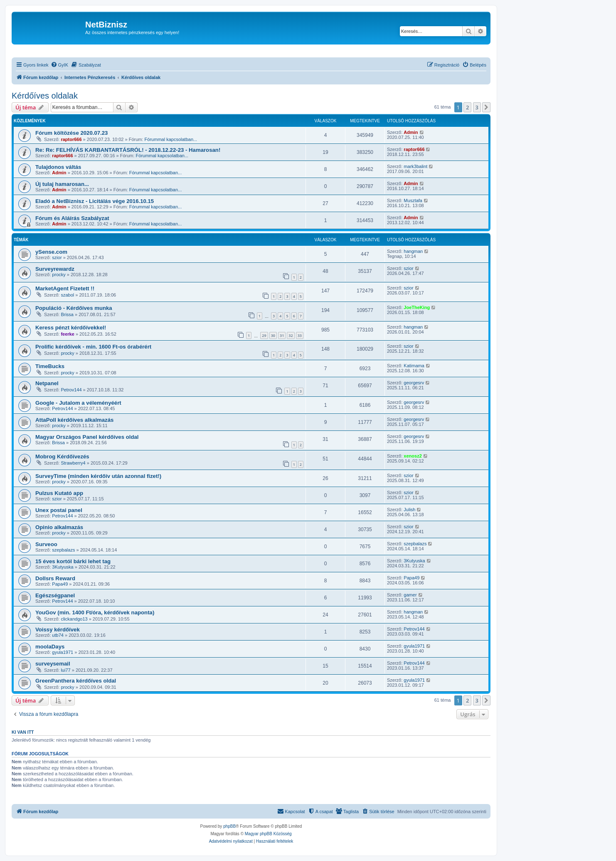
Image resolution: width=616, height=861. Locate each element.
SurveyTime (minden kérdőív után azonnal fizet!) (98, 476)
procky (59, 275)
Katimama (414, 366)
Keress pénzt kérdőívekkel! (71, 328)
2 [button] (467, 107)
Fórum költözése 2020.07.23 (71, 133)
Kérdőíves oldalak (45, 96)
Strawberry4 (73, 463)
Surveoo (46, 544)
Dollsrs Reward (55, 578)
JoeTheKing (417, 307)
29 (264, 335)
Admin (411, 132)
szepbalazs (63, 550)
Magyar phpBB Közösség (268, 834)
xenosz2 (413, 456)
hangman (413, 251)
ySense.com (51, 252)
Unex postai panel (59, 510)
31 (282, 335)
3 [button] (477, 107)
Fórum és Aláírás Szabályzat (72, 218)
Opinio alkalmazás (59, 527)
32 (291, 335)
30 (273, 335)
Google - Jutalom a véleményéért (78, 403)
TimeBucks (50, 366)
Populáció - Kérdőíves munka (74, 308)
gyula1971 (63, 652)
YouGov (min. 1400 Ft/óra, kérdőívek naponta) (95, 612)
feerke (67, 334)
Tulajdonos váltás (58, 167)
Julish (409, 510)
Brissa (67, 314)
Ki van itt (23, 732)
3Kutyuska (63, 567)
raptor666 (71, 139)
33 (300, 335)
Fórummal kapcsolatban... (171, 139)
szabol (67, 295)
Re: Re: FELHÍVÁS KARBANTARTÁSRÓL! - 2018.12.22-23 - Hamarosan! (128, 150)
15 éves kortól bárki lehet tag (73, 561)
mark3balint (415, 166)
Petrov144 (71, 390)
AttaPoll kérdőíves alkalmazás (74, 420)
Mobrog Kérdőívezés (62, 456)
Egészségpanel (55, 595)
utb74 (58, 635)
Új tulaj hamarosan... (62, 184)
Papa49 (60, 584)
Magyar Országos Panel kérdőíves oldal (87, 437)
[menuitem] (59, 65)
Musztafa (413, 200)
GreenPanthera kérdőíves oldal (76, 681)
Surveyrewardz (55, 269)
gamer (410, 595)
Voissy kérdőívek (58, 630)
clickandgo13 (74, 619)
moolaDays (50, 647)
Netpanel (47, 383)
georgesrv (414, 383)
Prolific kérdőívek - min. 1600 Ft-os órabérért (93, 347)
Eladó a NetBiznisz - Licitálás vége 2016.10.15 (95, 201)
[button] (486, 107)
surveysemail (53, 664)
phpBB (229, 826)
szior (57, 257)
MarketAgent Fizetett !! (65, 288)
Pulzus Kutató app (59, 493)
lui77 (65, 670)
